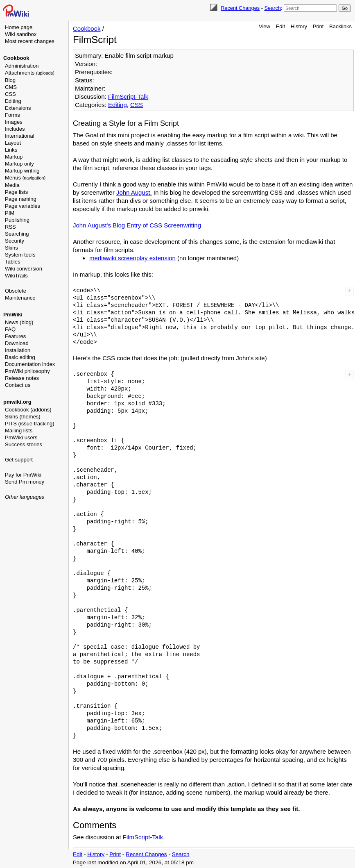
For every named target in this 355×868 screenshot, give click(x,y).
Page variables (23, 206)
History (299, 26)
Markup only (19, 164)
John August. (134, 192)
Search (272, 8)
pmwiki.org (17, 402)
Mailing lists (19, 431)
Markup (14, 157)
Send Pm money (25, 482)
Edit (280, 26)
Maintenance (20, 298)
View (265, 26)
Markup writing (22, 171)
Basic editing (20, 357)
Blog (10, 80)
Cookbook (16, 58)
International (20, 136)
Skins (11, 248)
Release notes (22, 378)
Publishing (17, 220)
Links (11, 150)
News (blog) (19, 322)
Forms (12, 115)
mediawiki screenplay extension (132, 258)
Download (17, 343)
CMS (11, 87)
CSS (10, 94)
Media (12, 185)
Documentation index (30, 364)
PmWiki (13, 315)
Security (15, 241)
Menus (25, 178)
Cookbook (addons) (28, 410)
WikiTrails (16, 276)
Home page (19, 27)
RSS (10, 227)
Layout (13, 143)
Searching (17, 234)
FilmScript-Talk (128, 97)
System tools (20, 255)
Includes (15, 129)
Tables (13, 262)
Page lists (16, 192)
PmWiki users (21, 437)
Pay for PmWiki (23, 475)
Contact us (18, 385)
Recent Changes (240, 8)
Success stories (24, 444)
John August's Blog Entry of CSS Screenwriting (137, 225)
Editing (13, 101)
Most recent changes (30, 41)
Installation (18, 350)
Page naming (21, 199)
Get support (19, 460)
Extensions (18, 108)
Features (15, 336)
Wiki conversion (24, 269)
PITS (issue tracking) (30, 424)
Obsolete (16, 291)
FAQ (10, 329)
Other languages (25, 497)
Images (14, 122)
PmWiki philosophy (27, 371)
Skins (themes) (23, 417)
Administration (22, 66)
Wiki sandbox (21, 34)
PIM (10, 213)
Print (318, 26)
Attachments (30, 73)
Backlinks (340, 26)
